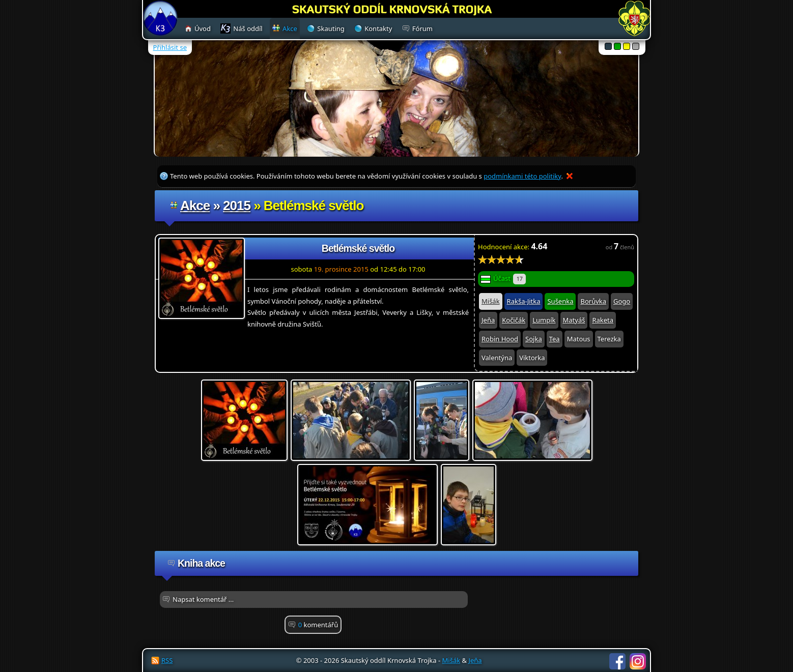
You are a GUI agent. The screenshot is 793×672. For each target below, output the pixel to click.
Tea (555, 339)
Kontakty (378, 28)
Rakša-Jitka (524, 301)
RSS (167, 660)
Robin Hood (500, 339)
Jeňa (488, 320)
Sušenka (560, 301)
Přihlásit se (170, 47)
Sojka (534, 339)
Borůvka (593, 301)
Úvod (203, 28)
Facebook (617, 661)
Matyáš (574, 320)
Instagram (638, 661)
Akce (195, 206)
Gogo (622, 301)
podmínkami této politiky (522, 176)
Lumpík (544, 320)
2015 (237, 206)
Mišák (491, 301)
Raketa (603, 320)
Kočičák (514, 320)
